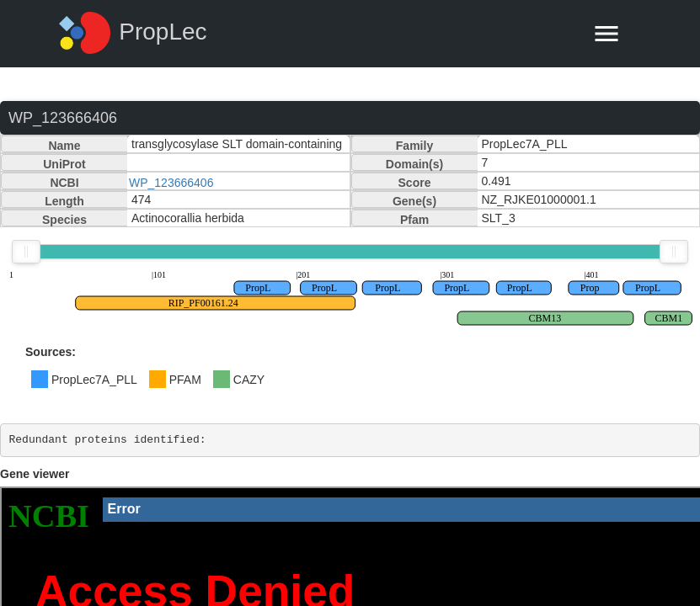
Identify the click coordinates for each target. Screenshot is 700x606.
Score (415, 183)
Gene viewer (35, 474)
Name (64, 146)
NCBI (64, 183)
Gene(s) (414, 201)
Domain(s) (414, 164)
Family (414, 146)
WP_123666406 (171, 183)
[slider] (26, 252)
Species (64, 220)
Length (64, 201)
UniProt (64, 164)
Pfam (414, 220)
